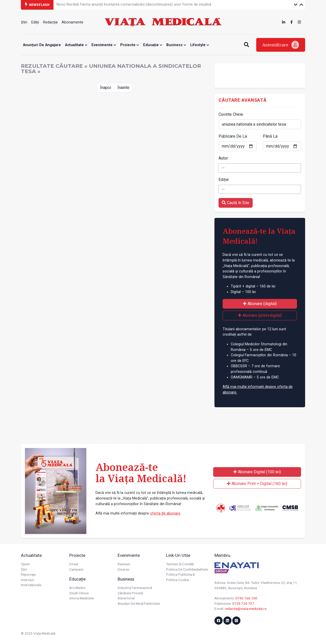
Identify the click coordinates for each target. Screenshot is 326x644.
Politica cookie (178, 580)
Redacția (50, 22)
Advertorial (126, 598)
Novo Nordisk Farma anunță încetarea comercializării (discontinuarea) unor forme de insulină (134, 4)
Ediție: (224, 180)
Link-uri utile (178, 555)
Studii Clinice (79, 593)
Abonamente (72, 22)
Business (176, 45)
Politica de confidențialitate (187, 569)
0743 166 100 (246, 598)
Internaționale (31, 585)
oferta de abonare (165, 513)
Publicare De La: (233, 136)
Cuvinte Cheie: (231, 114)
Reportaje (28, 574)
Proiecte (130, 45)
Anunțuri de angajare (42, 45)
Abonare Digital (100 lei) (257, 472)
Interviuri (28, 580)
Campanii (76, 569)
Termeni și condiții (180, 564)
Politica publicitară (180, 574)
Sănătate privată (130, 593)
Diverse (123, 569)
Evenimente (104, 45)
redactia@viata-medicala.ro (246, 609)
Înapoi (106, 88)
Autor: (224, 158)
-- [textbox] (223, 168)
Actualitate (76, 45)
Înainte (123, 88)
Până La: (270, 136)
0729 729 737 (243, 603)
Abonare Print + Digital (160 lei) (257, 484)
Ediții (35, 22)
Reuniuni (124, 564)
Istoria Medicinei (82, 598)
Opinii (25, 564)
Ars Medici (77, 588)
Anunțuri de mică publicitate (139, 603)
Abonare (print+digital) (260, 315)
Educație (153, 45)
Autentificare (281, 45)
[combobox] (260, 168)
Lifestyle (200, 45)
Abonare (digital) (260, 304)
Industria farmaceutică (135, 588)
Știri (24, 22)
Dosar (74, 564)
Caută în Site (236, 203)
